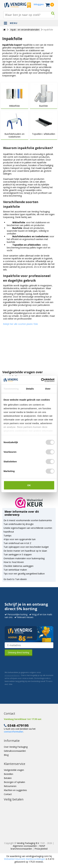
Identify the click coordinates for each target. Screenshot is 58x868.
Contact (8, 794)
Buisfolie (43, 106)
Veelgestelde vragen (14, 770)
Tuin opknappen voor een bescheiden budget (26, 547)
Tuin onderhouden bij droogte (19, 524)
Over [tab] (48, 389)
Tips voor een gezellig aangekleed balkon (24, 574)
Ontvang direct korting (18, 653)
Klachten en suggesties (15, 790)
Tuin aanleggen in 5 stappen (18, 554)
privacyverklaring (12, 675)
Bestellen (9, 774)
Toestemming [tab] (11, 389)
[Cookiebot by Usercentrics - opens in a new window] (41, 380)
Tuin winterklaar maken (15, 570)
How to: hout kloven (14, 562)
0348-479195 (18, 725)
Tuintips (8, 536)
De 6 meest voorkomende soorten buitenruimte (28, 520)
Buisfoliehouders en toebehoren (14, 135)
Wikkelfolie (14, 106)
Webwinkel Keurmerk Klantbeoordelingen (25, 859)
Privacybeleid (41, 849)
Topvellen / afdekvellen (44, 134)
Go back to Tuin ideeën (15, 579)
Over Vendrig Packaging (16, 747)
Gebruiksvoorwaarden (15, 751)
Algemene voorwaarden (25, 846)
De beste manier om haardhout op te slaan (25, 551)
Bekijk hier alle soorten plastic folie (20, 324)
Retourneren (10, 786)
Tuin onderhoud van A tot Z (17, 543)
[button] (29, 503)
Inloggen (39, 4)
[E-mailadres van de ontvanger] (29, 645)
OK (29, 485)
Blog (6, 755)
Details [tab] (30, 389)
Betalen (8, 778)
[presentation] (28, 664)
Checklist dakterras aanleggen (18, 566)
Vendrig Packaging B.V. (28, 843)
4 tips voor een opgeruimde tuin (20, 539)
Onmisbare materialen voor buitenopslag (24, 558)
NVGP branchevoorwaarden (28, 847)
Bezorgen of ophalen (14, 782)
